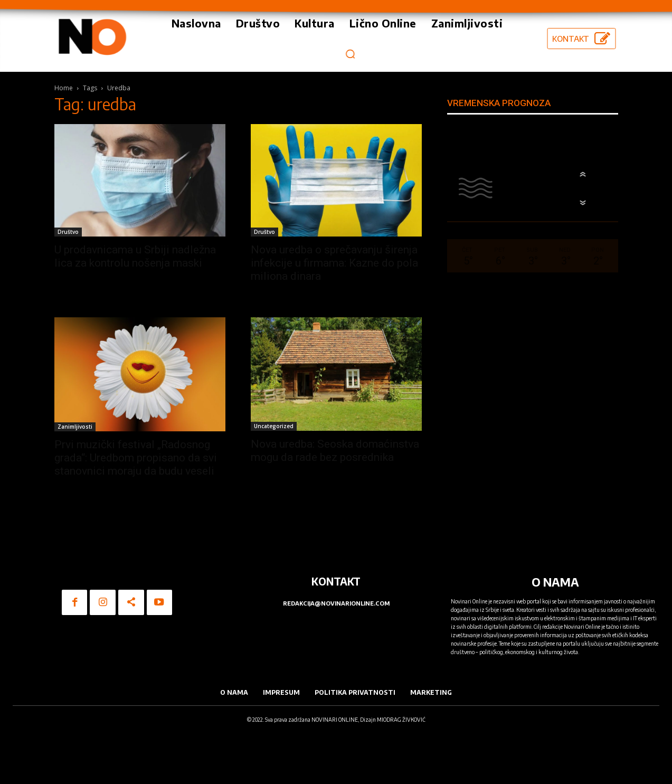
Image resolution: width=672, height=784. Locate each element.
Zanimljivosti (75, 427)
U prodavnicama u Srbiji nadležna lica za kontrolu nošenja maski (135, 256)
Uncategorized (274, 426)
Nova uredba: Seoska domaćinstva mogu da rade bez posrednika (335, 451)
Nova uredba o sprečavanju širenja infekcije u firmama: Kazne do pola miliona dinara (334, 263)
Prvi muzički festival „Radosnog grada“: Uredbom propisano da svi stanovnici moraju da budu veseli (136, 458)
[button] (351, 54)
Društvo (68, 232)
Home (64, 88)
